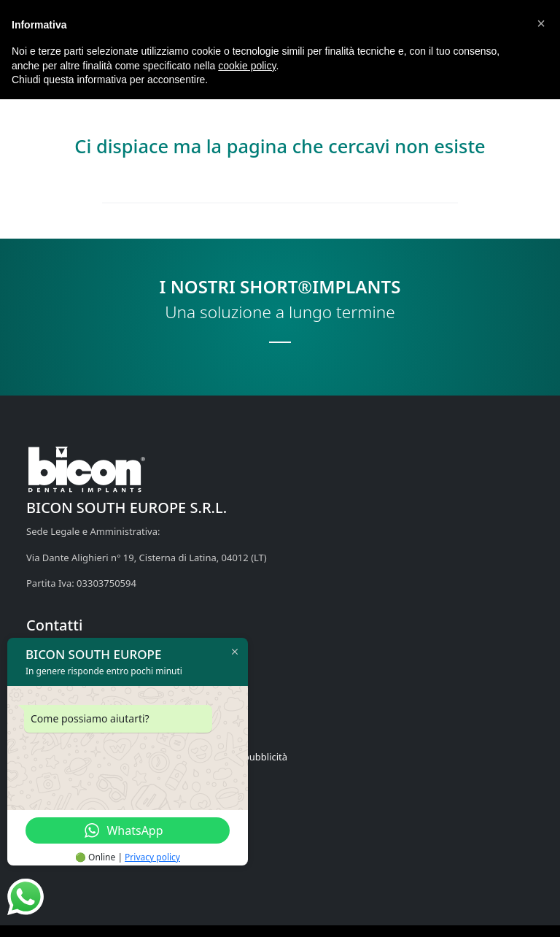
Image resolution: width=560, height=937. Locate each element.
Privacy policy (152, 857)
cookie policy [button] (247, 66)
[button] (541, 23)
